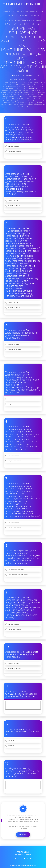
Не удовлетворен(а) (15, 151)
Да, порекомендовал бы (16, 570)
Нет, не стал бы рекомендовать (18, 575)
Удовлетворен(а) (14, 146)
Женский (11, 741)
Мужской (11, 746)
